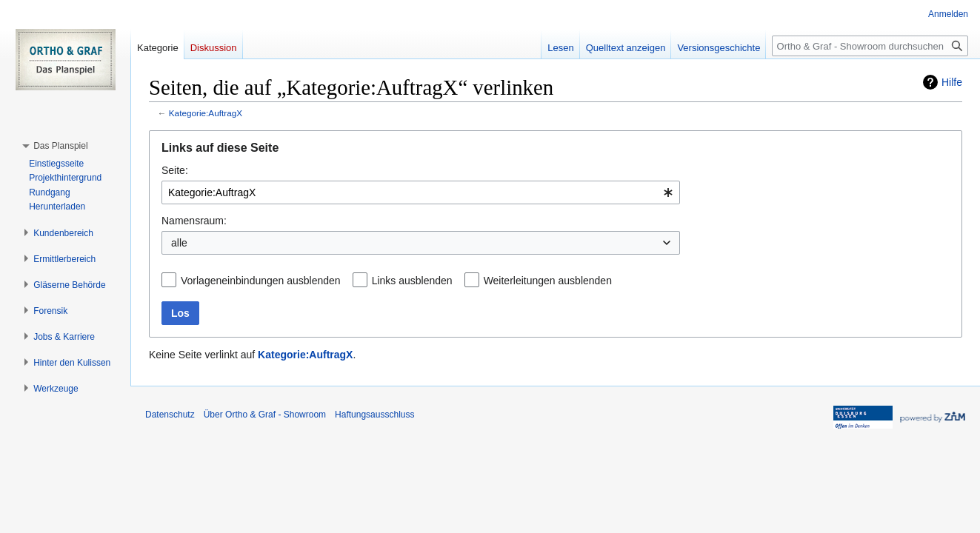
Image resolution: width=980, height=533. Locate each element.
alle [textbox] (179, 243)
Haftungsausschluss (374, 415)
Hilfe (952, 82)
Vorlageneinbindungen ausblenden (261, 281)
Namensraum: (194, 221)
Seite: (175, 170)
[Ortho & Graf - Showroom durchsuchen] (870, 46)
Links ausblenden (412, 281)
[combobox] (421, 192)
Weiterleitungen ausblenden (548, 281)
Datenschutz (170, 415)
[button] (60, 146)
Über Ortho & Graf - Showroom (265, 415)
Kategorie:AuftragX (206, 113)
